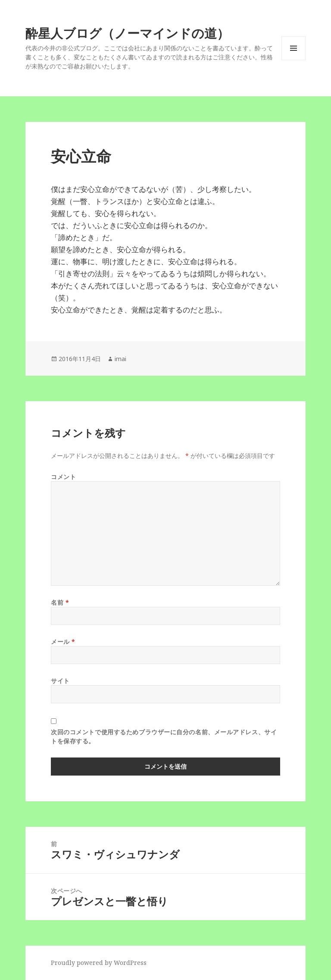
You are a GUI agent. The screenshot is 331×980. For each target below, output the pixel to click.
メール (63, 641)
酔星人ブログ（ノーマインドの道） (127, 33)
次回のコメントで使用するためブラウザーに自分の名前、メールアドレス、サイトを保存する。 (164, 736)
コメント (63, 477)
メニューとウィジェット (294, 60)
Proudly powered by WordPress (99, 963)
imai (120, 359)
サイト (60, 681)
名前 (60, 602)
